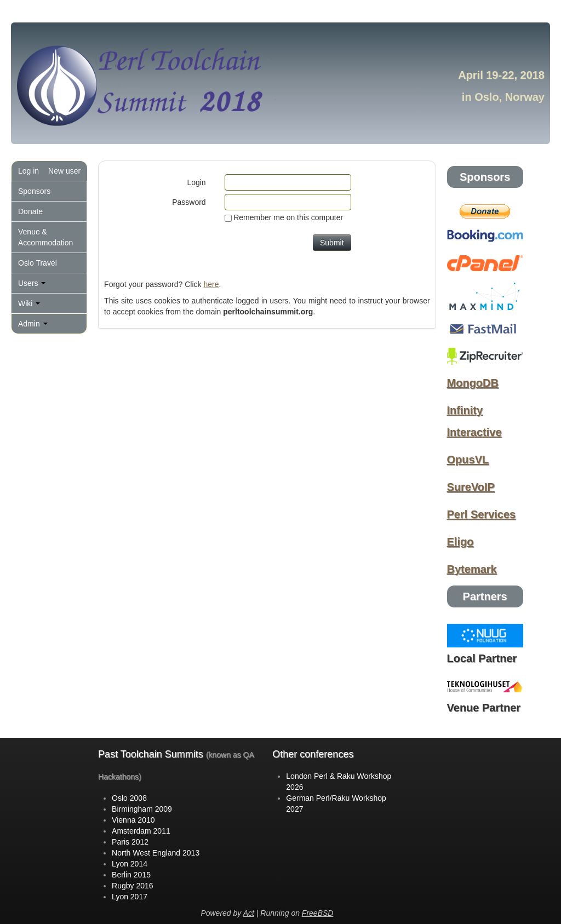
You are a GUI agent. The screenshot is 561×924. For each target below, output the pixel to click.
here (211, 284)
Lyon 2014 (130, 864)
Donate (30, 211)
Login (196, 182)
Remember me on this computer (288, 217)
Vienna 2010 (133, 820)
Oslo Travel (38, 263)
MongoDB (473, 383)
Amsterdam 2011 (141, 831)
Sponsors (34, 191)
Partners (485, 596)
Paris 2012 (130, 842)
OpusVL (468, 460)
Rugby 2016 (133, 886)
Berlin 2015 (131, 875)
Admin (33, 324)
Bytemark (472, 569)
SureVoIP (471, 487)
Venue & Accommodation (45, 237)
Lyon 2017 (130, 897)
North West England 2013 (156, 853)
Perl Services (482, 514)
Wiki (29, 303)
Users (32, 283)
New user (64, 171)
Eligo (460, 542)
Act (249, 913)
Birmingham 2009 (142, 809)
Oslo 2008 (129, 798)
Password (189, 202)
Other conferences (313, 754)
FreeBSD (318, 913)
